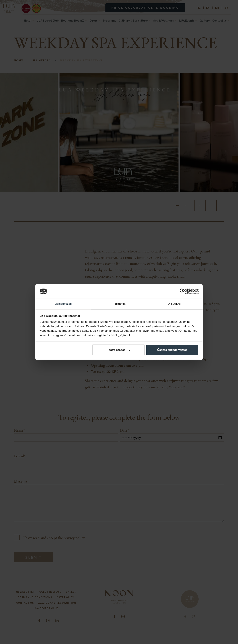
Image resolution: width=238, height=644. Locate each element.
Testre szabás (118, 350)
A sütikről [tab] (175, 304)
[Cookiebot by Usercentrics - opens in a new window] (182, 292)
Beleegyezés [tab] (63, 304)
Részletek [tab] (119, 304)
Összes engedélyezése (172, 350)
